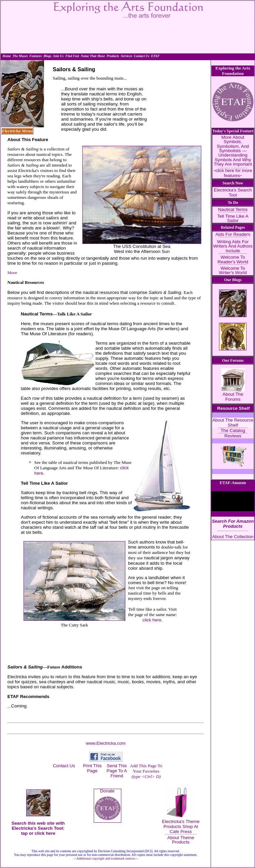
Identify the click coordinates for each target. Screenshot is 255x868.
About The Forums (233, 397)
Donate (107, 791)
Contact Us (64, 766)
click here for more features (234, 173)
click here (152, 620)
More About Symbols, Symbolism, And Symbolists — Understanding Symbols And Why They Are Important (233, 151)
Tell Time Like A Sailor (233, 218)
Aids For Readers (233, 234)
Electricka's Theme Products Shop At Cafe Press (181, 827)
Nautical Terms (233, 209)
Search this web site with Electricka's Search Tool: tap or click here (38, 828)
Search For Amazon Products (233, 524)
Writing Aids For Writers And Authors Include (233, 246)
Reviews (233, 436)
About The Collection (233, 537)
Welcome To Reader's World (233, 259)
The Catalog (233, 430)
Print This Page (92, 768)
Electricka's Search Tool (233, 192)
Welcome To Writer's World (233, 270)
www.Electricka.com (106, 743)
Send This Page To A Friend (117, 771)
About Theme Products (181, 840)
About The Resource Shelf (233, 423)
